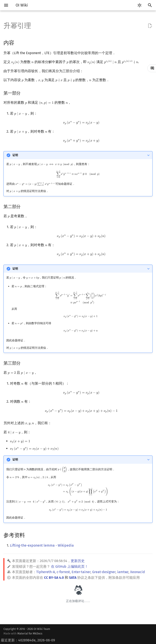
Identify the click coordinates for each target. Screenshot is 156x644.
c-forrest (63, 572)
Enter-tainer (81, 572)
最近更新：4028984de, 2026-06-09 (28, 640)
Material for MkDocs (30, 633)
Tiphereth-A (46, 572)
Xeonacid (138, 572)
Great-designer (104, 572)
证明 (15, 155)
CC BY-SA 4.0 (54, 578)
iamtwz (123, 572)
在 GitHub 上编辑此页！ (70, 566)
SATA (73, 578)
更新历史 (78, 561)
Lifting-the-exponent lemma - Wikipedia (42, 545)
